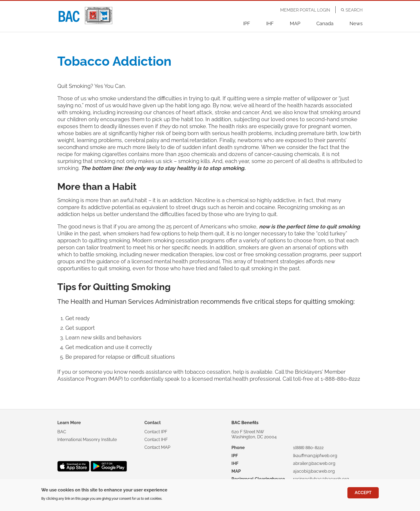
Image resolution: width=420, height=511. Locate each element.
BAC (62, 432)
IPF (247, 23)
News (356, 23)
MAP (295, 23)
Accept (363, 493)
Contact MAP (157, 447)
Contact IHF (156, 440)
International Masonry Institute (87, 440)
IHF (270, 23)
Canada (325, 23)
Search (354, 10)
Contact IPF (156, 432)
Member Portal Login (305, 10)
